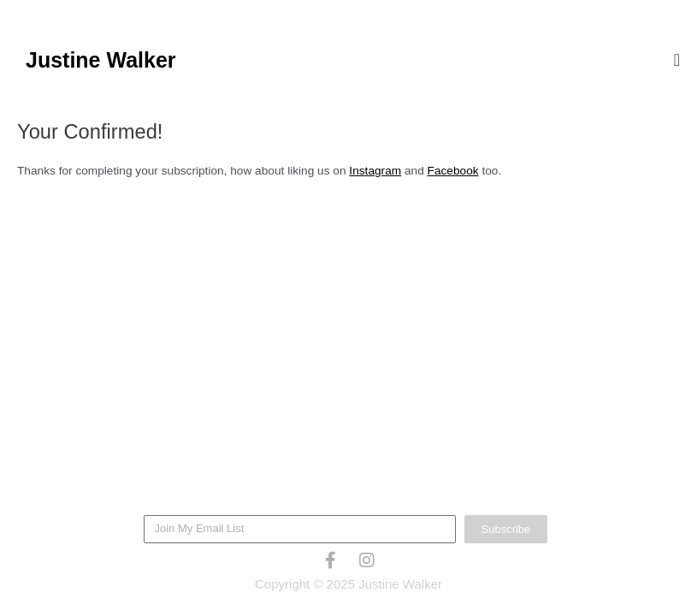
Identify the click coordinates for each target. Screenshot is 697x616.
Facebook (453, 171)
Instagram (375, 171)
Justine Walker (101, 60)
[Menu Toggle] (677, 60)
